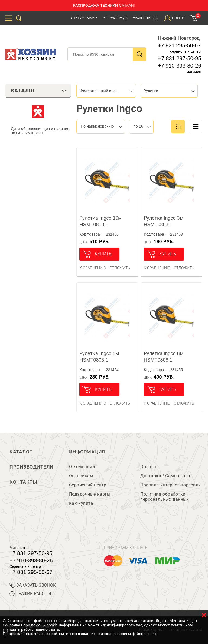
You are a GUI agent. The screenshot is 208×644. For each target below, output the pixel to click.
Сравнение (145, 18)
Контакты (23, 482)
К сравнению (93, 268)
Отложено (115, 18)
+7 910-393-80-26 (180, 66)
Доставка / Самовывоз (165, 476)
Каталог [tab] (38, 91)
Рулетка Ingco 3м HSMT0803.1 (164, 221)
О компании (82, 467)
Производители (32, 467)
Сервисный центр (88, 485)
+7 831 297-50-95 (180, 58)
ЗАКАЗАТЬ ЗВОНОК (33, 585)
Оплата (148, 467)
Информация (87, 452)
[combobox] (106, 91)
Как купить (81, 503)
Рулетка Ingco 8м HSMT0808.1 (164, 357)
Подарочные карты (90, 494)
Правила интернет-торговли (170, 485)
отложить (120, 268)
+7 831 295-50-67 (179, 45)
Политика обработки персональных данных (165, 497)
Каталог (21, 452)
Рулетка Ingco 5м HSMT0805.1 (99, 357)
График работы (30, 594)
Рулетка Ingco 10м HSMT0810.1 (100, 221)
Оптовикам (81, 476)
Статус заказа (84, 18)
